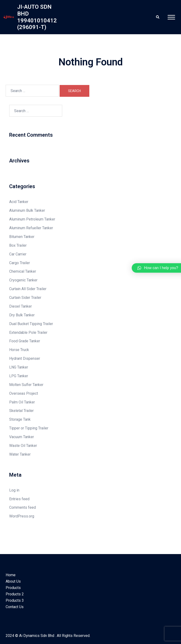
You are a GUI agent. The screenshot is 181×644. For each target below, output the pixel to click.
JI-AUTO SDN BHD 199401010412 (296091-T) (37, 17)
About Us (13, 581)
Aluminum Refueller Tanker (31, 228)
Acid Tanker (19, 202)
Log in (14, 490)
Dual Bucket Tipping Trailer (31, 324)
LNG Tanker (19, 367)
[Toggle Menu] (171, 17)
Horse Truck (19, 350)
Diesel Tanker (21, 306)
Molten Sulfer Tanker (26, 385)
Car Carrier (18, 254)
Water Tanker (20, 454)
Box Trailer (18, 245)
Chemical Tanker (23, 271)
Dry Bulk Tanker (22, 315)
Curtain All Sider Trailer (28, 289)
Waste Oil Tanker (23, 446)
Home (11, 575)
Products (13, 588)
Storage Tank (20, 419)
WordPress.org (22, 516)
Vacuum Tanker (22, 437)
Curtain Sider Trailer (25, 298)
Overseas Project (24, 393)
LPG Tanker (19, 376)
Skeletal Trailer (21, 411)
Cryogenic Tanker (23, 280)
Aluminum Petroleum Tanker (32, 219)
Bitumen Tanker (22, 237)
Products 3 (15, 600)
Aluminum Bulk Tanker (27, 210)
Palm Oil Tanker (22, 402)
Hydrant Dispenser (25, 358)
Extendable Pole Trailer (28, 333)
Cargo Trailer (20, 263)
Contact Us (15, 607)
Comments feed (23, 507)
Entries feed (19, 499)
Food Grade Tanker (25, 341)
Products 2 (15, 594)
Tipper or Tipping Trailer (29, 428)
